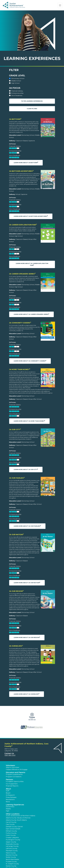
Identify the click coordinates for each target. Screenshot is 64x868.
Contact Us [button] (9, 753)
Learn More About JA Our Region (27, 637)
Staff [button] (8, 791)
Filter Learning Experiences (32, 101)
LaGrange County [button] (12, 846)
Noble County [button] (11, 857)
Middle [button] (8, 809)
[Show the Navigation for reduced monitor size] (60, 5)
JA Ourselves (16, 646)
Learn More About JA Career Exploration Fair (32, 264)
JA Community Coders (20, 323)
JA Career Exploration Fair (23, 225)
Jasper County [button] (11, 842)
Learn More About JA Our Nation (27, 583)
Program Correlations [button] (14, 777)
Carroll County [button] (11, 822)
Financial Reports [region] (12, 786)
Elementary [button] (10, 807)
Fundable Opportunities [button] (15, 781)
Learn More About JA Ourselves (27, 694)
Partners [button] (9, 780)
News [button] (8, 802)
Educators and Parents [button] (16, 772)
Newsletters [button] (10, 800)
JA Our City (15, 430)
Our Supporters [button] (12, 784)
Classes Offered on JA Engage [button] (17, 770)
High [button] (8, 811)
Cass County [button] (10, 824)
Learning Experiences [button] (15, 805)
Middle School (16, 81)
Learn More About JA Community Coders (30, 361)
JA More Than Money (20, 369)
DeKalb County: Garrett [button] (14, 827)
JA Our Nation (16, 535)
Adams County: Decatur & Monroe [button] (18, 818)
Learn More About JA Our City (26, 469)
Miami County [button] (11, 853)
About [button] (8, 789)
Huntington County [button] (13, 840)
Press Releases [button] (11, 797)
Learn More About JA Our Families (27, 526)
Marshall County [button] (12, 851)
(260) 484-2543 (10, 755)
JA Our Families (17, 478)
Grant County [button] (11, 835)
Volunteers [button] (10, 765)
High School (15, 83)
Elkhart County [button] (11, 831)
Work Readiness (17, 95)
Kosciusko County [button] (12, 844)
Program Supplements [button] (14, 774)
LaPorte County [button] (12, 848)
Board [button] (8, 793)
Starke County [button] (11, 866)
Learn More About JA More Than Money (29, 421)
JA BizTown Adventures (21, 171)
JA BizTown (15, 119)
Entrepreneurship (17, 93)
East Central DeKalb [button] (13, 829)
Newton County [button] (12, 855)
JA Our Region (16, 591)
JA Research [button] (10, 795)
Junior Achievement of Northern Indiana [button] (20, 816)
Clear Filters (32, 109)
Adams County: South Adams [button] (16, 820)
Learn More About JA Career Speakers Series (31, 314)
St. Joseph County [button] (12, 864)
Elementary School (18, 78)
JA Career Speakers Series (22, 274)
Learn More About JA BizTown (26, 162)
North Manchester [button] (13, 859)
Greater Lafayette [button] (12, 838)
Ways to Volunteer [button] (13, 767)
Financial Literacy (17, 91)
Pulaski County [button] (11, 862)
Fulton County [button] (11, 833)
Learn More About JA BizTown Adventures (31, 216)
